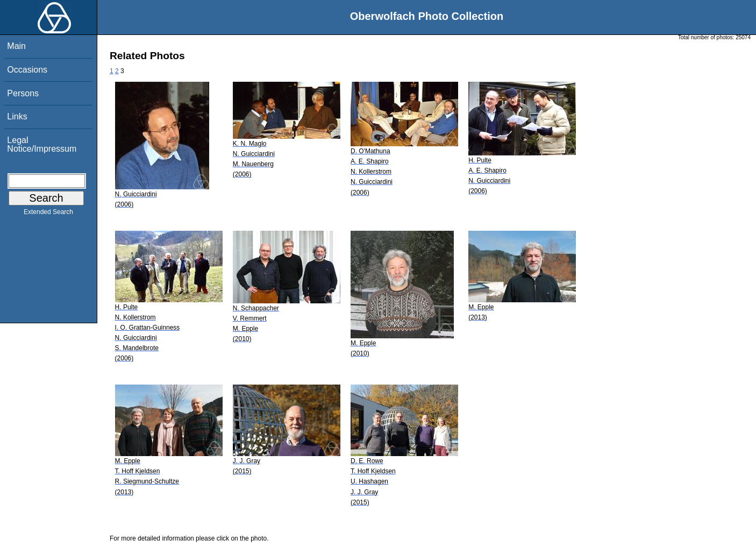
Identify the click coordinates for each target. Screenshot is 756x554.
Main (16, 46)
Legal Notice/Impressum (42, 144)
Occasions (27, 70)
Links (17, 116)
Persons (23, 93)
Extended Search (48, 214)
